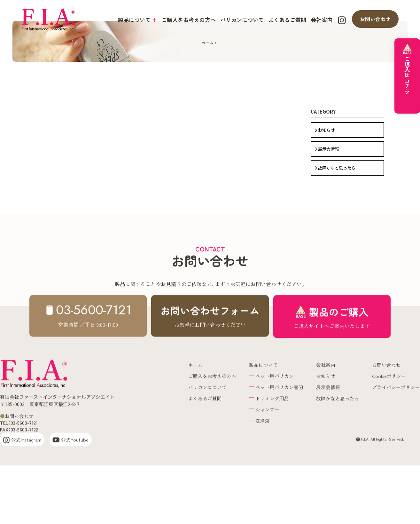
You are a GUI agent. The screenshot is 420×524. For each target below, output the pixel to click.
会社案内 (322, 20)
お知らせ (324, 178)
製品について (137, 20)
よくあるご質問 (287, 20)
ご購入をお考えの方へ (189, 20)
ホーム (207, 76)
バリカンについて (242, 20)
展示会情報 (326, 192)
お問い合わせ (375, 19)
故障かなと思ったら (335, 207)
